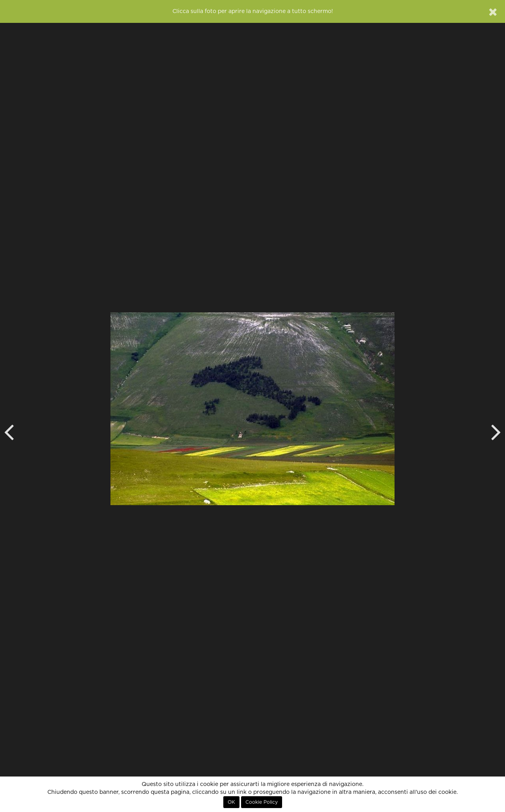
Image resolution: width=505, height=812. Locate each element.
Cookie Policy (262, 802)
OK (231, 802)
